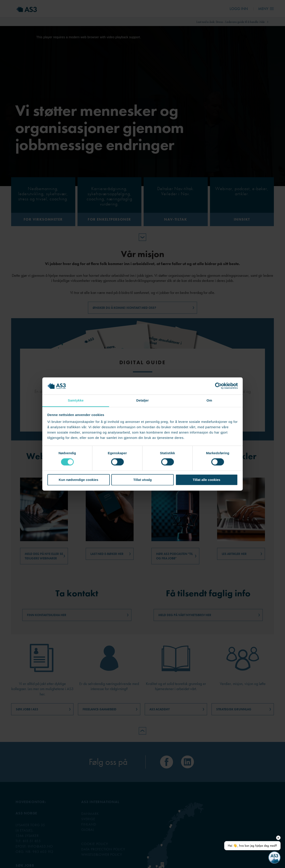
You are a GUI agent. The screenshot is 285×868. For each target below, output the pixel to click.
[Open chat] (274, 857)
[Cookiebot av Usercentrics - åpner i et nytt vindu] (218, 386)
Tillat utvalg (142, 480)
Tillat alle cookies (207, 480)
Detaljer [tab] (142, 400)
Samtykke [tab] (76, 400)
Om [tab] (209, 400)
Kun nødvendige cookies (79, 480)
